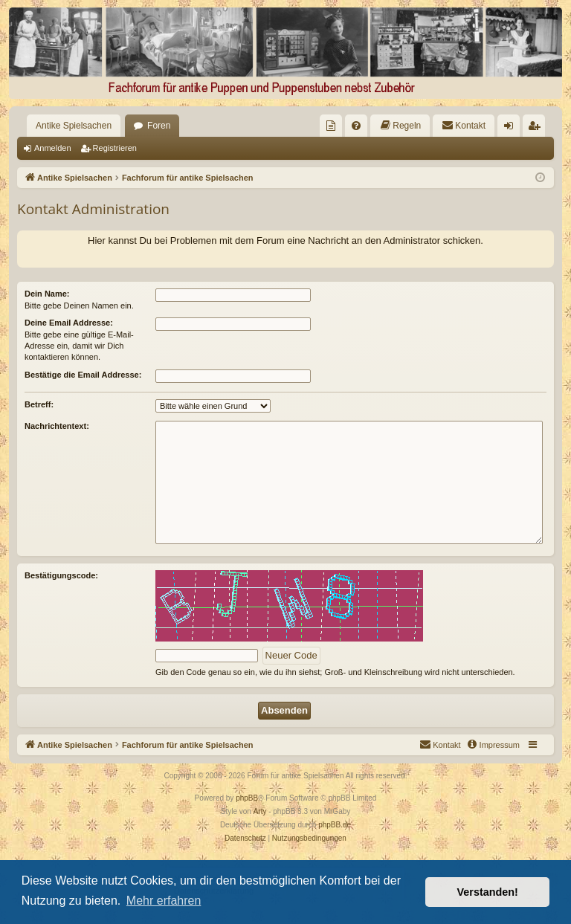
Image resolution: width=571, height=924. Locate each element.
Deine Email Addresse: (69, 323)
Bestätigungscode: (61, 575)
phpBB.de (335, 825)
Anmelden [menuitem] (512, 129)
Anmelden (53, 148)
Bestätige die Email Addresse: (83, 375)
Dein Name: (47, 294)
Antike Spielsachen (74, 126)
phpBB (247, 798)
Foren (159, 126)
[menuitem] (331, 126)
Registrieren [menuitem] (537, 129)
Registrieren (115, 148)
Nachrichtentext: (57, 426)
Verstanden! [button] (488, 892)
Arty (260, 811)
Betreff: (39, 404)
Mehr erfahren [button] (164, 901)
